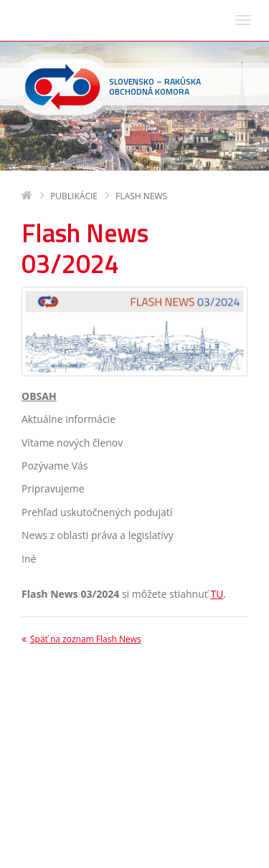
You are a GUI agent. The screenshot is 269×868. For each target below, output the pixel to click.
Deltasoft (102, 855)
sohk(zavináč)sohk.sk (113, 812)
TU (217, 423)
